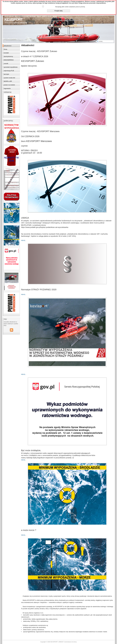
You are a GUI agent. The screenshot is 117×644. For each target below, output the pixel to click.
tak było (6, 74)
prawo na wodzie (9, 85)
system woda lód (9, 78)
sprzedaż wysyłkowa (11, 67)
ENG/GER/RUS (9, 60)
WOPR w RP (8, 81)
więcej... (24, 240)
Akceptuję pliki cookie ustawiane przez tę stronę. (70, 7)
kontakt (6, 53)
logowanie (7, 88)
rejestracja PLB (9, 71)
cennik (6, 64)
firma (6, 49)
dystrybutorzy (8, 56)
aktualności (8, 46)
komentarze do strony (71, 642)
